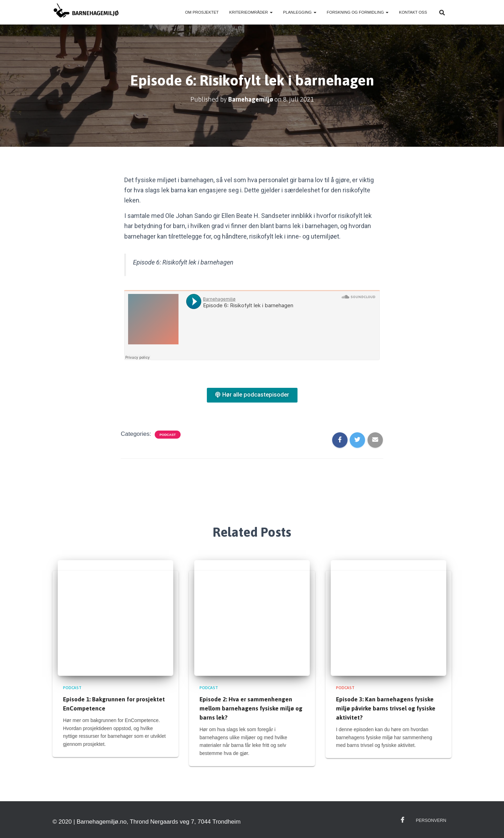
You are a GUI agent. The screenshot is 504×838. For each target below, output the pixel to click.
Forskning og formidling (358, 12)
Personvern (432, 820)
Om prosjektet (202, 12)
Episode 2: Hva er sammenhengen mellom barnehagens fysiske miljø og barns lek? (251, 708)
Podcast (168, 435)
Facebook (404, 820)
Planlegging (300, 12)
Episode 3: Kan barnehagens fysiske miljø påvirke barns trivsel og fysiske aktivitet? (386, 708)
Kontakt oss (413, 12)
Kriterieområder (251, 12)
